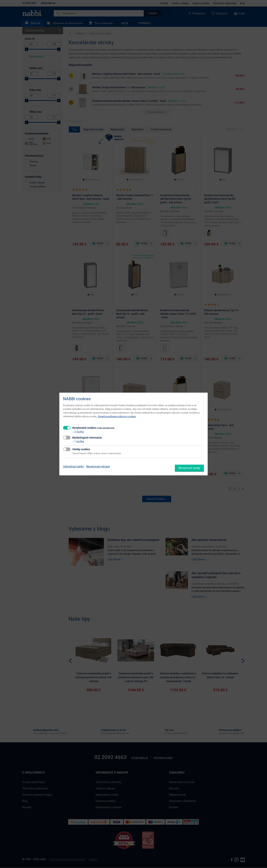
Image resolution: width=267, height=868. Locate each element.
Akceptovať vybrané (98, 466)
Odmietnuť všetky (73, 466)
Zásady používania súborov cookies (117, 416)
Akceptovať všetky (189, 468)
